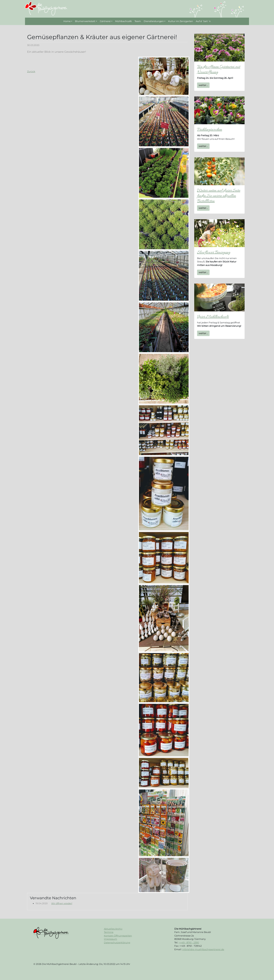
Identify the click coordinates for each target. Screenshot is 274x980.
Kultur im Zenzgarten (181, 21)
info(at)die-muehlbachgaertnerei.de (203, 949)
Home (67, 21)
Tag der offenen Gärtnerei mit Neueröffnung (219, 70)
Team (138, 21)
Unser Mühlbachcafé (213, 317)
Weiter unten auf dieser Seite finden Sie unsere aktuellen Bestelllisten (219, 196)
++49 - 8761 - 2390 (189, 942)
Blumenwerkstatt (85, 21)
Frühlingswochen (210, 130)
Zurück (31, 71)
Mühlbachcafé (123, 21)
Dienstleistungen (154, 21)
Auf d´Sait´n (203, 21)
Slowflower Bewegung (214, 252)
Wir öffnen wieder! (62, 903)
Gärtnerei (105, 21)
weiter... (203, 85)
